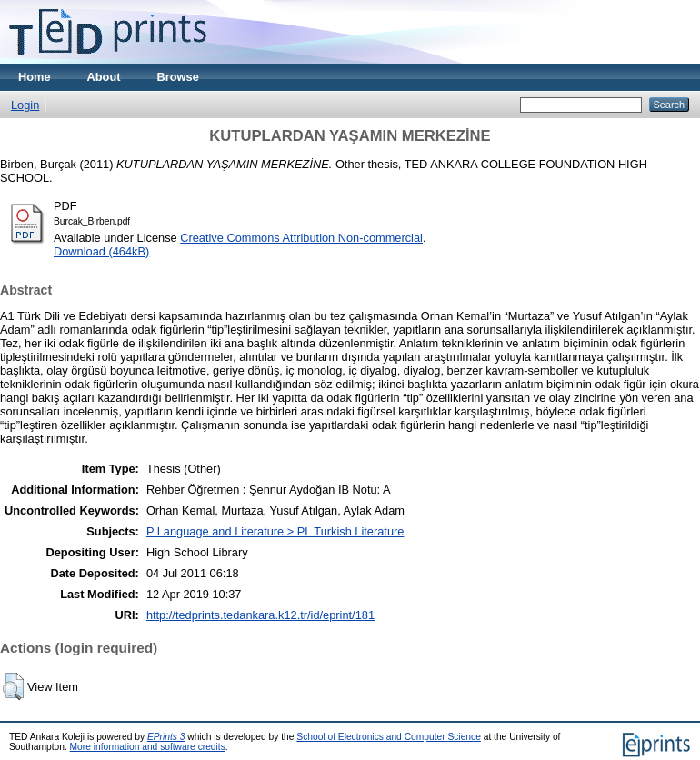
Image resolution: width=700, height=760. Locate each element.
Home (35, 77)
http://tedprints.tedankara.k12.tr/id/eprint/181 (260, 615)
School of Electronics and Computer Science (389, 737)
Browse (178, 77)
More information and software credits (148, 747)
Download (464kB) (101, 251)
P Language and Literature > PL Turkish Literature (275, 531)
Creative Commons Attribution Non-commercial (301, 238)
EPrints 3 (166, 737)
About (104, 77)
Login (25, 105)
